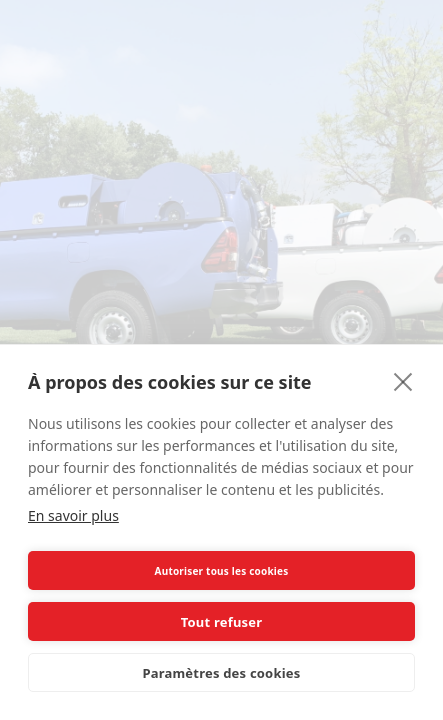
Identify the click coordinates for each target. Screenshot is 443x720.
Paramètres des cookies (222, 673)
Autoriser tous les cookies (222, 571)
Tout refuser (221, 622)
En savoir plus (73, 515)
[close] (403, 381)
